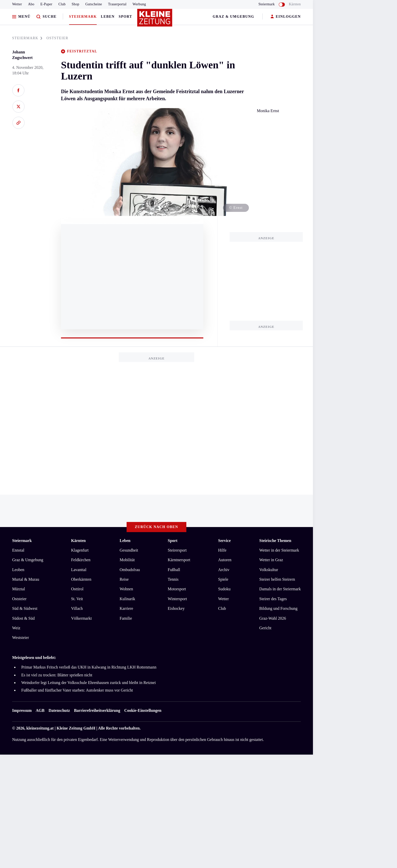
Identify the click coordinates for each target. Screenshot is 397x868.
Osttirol (77, 589)
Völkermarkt (82, 618)
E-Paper (46, 4)
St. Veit (77, 599)
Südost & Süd (23, 618)
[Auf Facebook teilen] (18, 90)
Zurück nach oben (157, 527)
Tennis (173, 579)
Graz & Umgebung (233, 17)
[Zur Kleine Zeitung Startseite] (155, 20)
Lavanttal (79, 570)
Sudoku (224, 589)
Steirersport (177, 550)
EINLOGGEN (286, 17)
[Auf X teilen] (18, 107)
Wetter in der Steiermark (279, 550)
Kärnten (295, 4)
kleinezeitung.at (40, 728)
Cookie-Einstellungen (143, 710)
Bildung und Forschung (278, 608)
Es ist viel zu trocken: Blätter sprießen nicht (57, 675)
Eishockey (176, 608)
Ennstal (18, 550)
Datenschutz (59, 710)
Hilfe (222, 550)
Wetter (17, 4)
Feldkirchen (81, 560)
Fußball (174, 570)
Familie (126, 618)
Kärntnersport (179, 560)
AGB (40, 710)
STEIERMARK (27, 38)
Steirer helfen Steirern (277, 579)
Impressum (22, 710)
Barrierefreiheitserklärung (97, 710)
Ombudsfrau (130, 570)
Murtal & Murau (26, 579)
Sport (125, 17)
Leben (108, 17)
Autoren (225, 560)
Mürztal (19, 589)
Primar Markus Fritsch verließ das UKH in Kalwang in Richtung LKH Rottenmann (89, 667)
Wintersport (177, 599)
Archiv (224, 570)
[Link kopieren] (18, 123)
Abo (31, 4)
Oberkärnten (81, 579)
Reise (124, 579)
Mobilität (127, 560)
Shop (75, 4)
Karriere (126, 608)
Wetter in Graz (271, 560)
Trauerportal (117, 4)
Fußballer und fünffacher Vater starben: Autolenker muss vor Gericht (77, 690)
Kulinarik (127, 599)
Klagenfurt (80, 550)
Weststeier (21, 638)
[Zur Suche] (46, 17)
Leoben (18, 570)
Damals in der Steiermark (280, 589)
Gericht (265, 628)
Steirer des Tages (273, 599)
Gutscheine (94, 4)
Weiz (16, 628)
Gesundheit (129, 550)
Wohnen (126, 589)
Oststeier (19, 599)
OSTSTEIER (57, 38)
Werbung (139, 4)
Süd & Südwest (25, 608)
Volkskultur (269, 570)
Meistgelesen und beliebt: (34, 658)
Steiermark (83, 17)
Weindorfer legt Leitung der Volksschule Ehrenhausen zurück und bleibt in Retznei (88, 683)
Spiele (223, 579)
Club (62, 4)
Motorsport (177, 589)
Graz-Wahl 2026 (273, 618)
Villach (77, 608)
